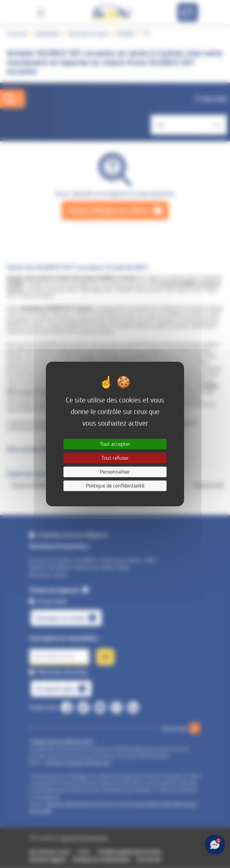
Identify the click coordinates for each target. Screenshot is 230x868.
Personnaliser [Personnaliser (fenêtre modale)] (115, 472)
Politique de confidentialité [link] (115, 486)
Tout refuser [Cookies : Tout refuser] (115, 458)
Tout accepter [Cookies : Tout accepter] (115, 444)
